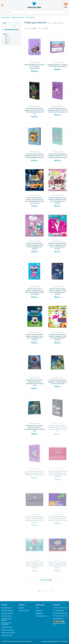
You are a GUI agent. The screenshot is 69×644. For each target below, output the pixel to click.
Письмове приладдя (7, 610)
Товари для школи (18, 17)
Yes (6, 39)
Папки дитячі (30, 17)
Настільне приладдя (7, 613)
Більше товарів (46, 580)
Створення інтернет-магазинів (50, 641)
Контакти (21, 608)
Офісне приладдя (7, 616)
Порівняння (39, 613)
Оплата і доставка (24, 610)
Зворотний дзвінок (41, 616)
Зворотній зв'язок (58, 619)
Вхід (37, 608)
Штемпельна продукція (8, 633)
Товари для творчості (8, 630)
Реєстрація (39, 610)
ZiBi (6, 41)
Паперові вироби (6, 608)
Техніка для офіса (7, 627)
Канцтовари (5, 17)
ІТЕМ (7, 43)
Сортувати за (28, 28)
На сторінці (41, 28)
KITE (6, 37)
